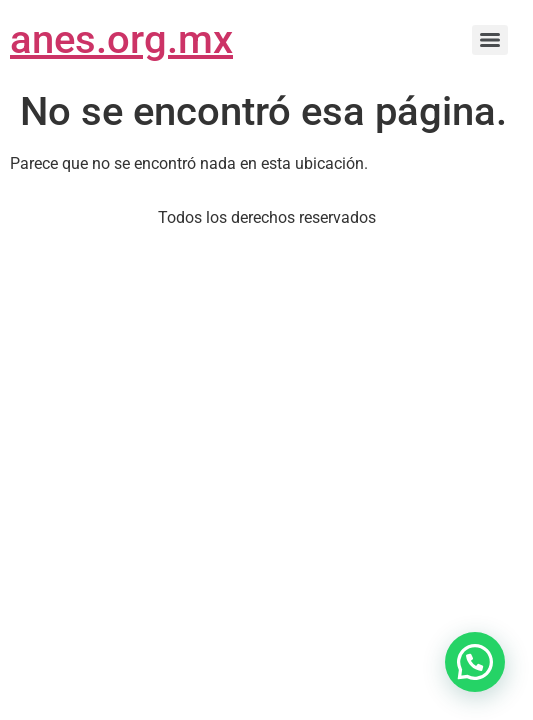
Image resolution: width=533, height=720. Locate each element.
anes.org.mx (121, 39)
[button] (475, 662)
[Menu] (490, 40)
